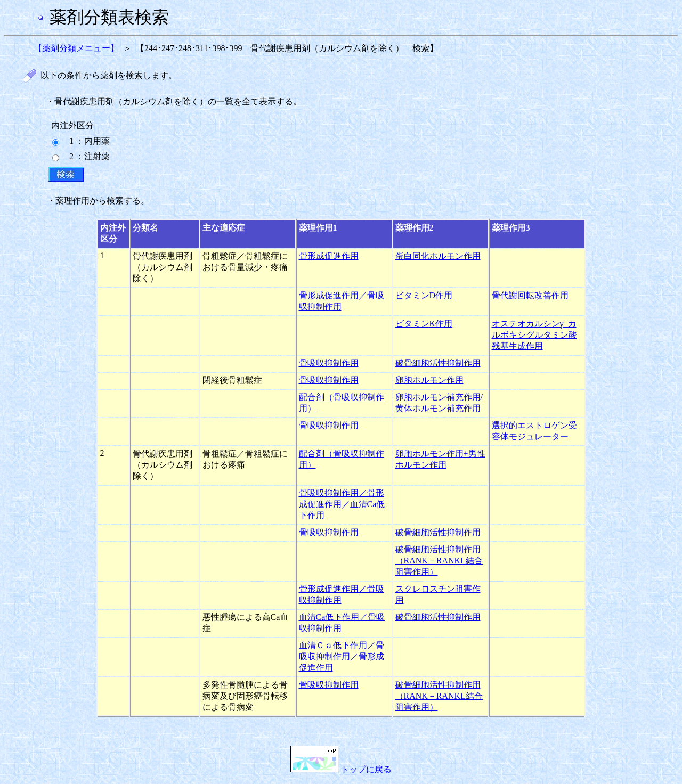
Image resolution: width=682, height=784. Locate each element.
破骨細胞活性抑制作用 (438, 363)
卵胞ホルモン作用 (429, 380)
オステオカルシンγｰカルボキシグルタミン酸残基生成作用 (534, 335)
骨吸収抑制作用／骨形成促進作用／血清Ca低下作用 (342, 504)
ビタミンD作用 (424, 295)
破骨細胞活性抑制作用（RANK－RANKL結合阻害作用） (439, 561)
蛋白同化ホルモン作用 (438, 256)
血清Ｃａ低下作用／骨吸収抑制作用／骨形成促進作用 (342, 656)
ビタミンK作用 (424, 324)
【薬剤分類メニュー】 (76, 48)
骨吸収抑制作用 (329, 363)
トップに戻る (341, 769)
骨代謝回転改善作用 (530, 295)
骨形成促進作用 (329, 256)
